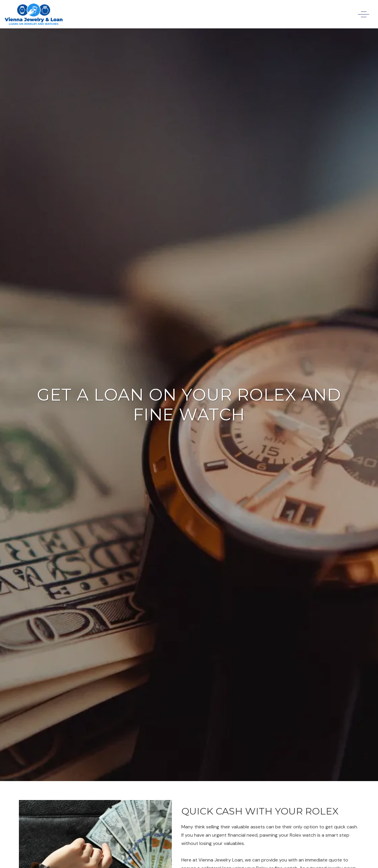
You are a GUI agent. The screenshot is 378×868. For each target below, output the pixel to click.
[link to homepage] (34, 14)
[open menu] (364, 14)
